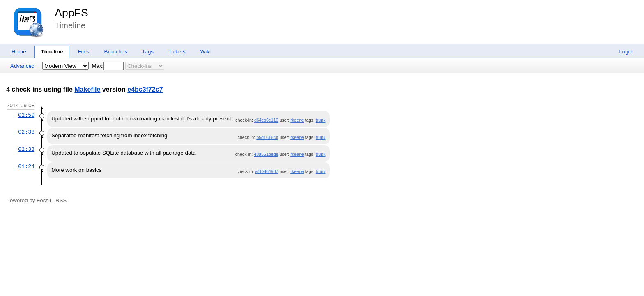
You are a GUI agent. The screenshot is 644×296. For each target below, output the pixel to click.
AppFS (71, 13)
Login (626, 52)
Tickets (177, 52)
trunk (321, 120)
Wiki (206, 52)
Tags (148, 52)
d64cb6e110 (266, 120)
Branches (116, 52)
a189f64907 (267, 171)
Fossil (44, 200)
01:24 (26, 166)
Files (83, 52)
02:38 (26, 132)
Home (19, 52)
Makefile (87, 89)
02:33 (26, 149)
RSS (61, 200)
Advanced (22, 66)
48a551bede (266, 154)
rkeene (297, 120)
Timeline (52, 52)
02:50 (26, 115)
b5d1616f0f (267, 137)
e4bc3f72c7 (145, 89)
